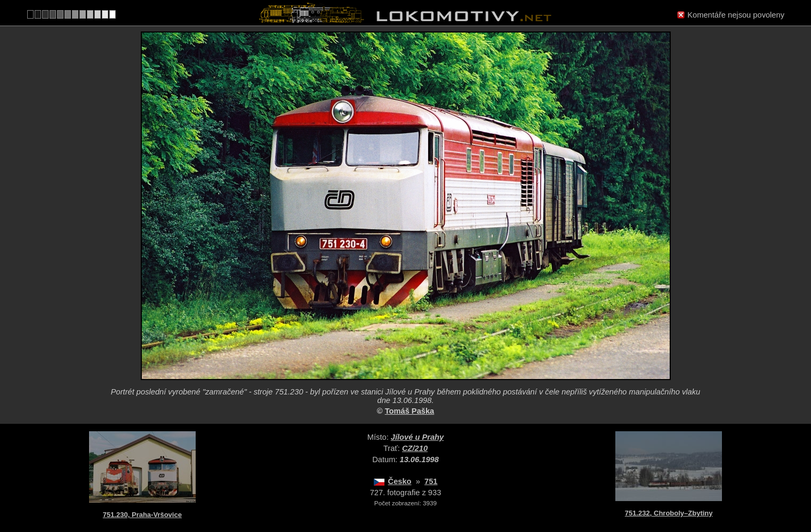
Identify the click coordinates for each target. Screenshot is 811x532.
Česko (400, 481)
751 (431, 481)
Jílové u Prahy (417, 437)
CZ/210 (415, 448)
